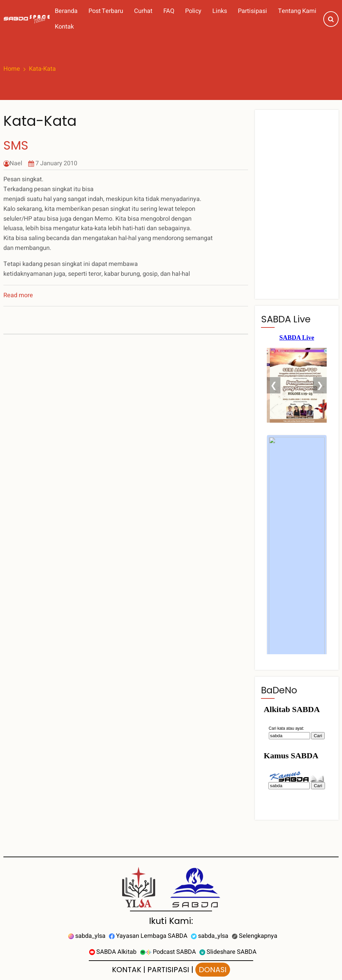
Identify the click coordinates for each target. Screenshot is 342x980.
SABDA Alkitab (113, 952)
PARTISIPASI (168, 970)
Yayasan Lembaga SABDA (148, 936)
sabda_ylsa (87, 936)
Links (220, 11)
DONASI (213, 970)
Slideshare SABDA (228, 952)
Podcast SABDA (168, 952)
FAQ (169, 11)
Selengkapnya (255, 936)
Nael (16, 163)
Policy (193, 11)
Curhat (143, 11)
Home (12, 69)
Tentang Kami (297, 11)
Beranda (66, 11)
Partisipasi (253, 11)
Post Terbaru (106, 11)
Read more (18, 295)
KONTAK (127, 970)
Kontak (64, 27)
